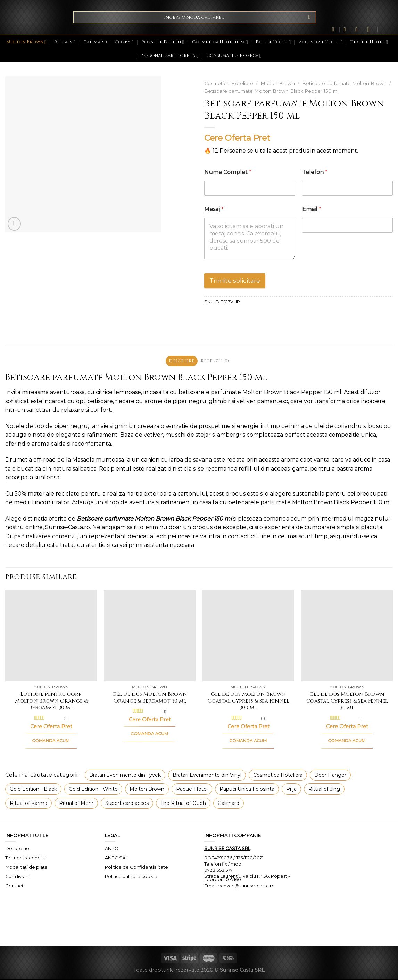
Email (312, 209)
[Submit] (309, 17)
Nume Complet (228, 172)
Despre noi (18, 849)
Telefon (315, 172)
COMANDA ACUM (51, 741)
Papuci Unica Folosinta (247, 790)
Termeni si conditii (25, 858)
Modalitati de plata (26, 868)
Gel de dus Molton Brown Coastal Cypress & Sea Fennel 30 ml (347, 702)
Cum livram (18, 877)
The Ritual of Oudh (183, 803)
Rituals (65, 42)
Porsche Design (163, 42)
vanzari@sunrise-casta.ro (247, 886)
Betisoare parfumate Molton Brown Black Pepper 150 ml (271, 91)
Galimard (95, 42)
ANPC (111, 849)
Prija (291, 790)
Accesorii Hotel (321, 42)
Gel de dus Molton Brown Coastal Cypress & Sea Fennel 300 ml (248, 702)
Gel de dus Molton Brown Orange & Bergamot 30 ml (150, 698)
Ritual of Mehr (76, 803)
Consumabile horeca (234, 56)
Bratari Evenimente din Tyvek (125, 776)
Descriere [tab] (180, 361)
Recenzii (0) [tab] (216, 361)
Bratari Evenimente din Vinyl (207, 776)
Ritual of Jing (324, 790)
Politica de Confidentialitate (136, 868)
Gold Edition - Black (33, 790)
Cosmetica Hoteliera (220, 42)
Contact (14, 886)
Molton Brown (26, 42)
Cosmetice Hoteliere (229, 83)
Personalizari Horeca (169, 56)
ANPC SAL (116, 858)
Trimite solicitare (235, 281)
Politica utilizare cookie (131, 877)
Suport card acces (127, 803)
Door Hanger (330, 776)
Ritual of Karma (28, 803)
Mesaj (214, 209)
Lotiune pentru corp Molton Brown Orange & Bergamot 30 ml (51, 702)
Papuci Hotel (273, 42)
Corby (124, 42)
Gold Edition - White (93, 790)
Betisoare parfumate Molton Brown (344, 83)
